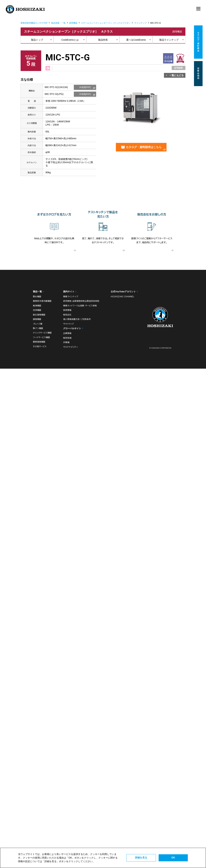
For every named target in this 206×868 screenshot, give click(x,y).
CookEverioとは (70, 40)
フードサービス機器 (41, 337)
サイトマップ (68, 324)
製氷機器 (37, 297)
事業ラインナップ (71, 297)
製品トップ (37, 40)
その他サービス (40, 346)
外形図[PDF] (85, 87)
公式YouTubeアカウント (123, 292)
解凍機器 (37, 306)
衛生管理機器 (39, 315)
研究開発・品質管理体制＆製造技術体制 (81, 301)
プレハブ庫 (38, 324)
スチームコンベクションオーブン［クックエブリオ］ (106, 23)
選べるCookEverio (136, 40)
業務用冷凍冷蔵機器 (42, 301)
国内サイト (69, 292)
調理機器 (73, 23)
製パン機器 (38, 328)
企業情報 (67, 333)
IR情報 (66, 342)
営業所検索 (198, 74)
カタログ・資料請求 (198, 42)
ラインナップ (140, 23)
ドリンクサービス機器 (42, 333)
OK (173, 858)
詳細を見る (141, 858)
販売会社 (67, 315)
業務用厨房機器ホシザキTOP (34, 23)
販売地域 (67, 338)
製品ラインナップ (169, 40)
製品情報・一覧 (58, 23)
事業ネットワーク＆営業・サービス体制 (80, 306)
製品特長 (103, 40)
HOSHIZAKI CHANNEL (122, 297)
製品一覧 (37, 292)
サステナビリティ (71, 347)
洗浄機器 (37, 310)
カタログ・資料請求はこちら (144, 147)
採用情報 (67, 310)
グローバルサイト (72, 328)
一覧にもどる (176, 75)
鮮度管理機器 (39, 342)
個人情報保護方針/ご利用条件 (77, 319)
